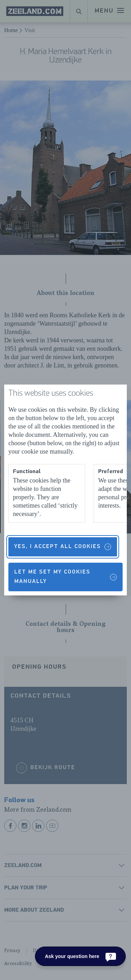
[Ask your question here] (80, 956)
